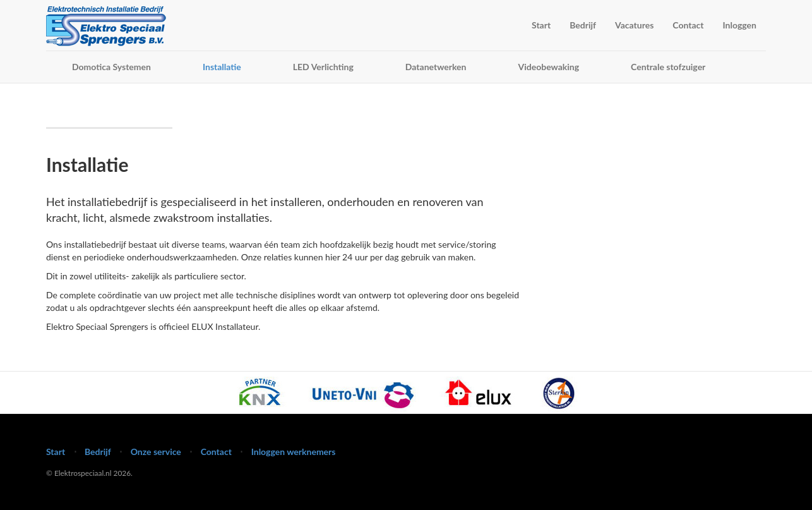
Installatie (222, 67)
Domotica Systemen (111, 67)
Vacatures (634, 25)
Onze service (156, 452)
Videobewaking (548, 67)
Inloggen (740, 25)
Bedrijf (583, 25)
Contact (688, 25)
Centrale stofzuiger (668, 67)
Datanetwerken (436, 67)
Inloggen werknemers (294, 452)
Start (541, 25)
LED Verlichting (323, 67)
